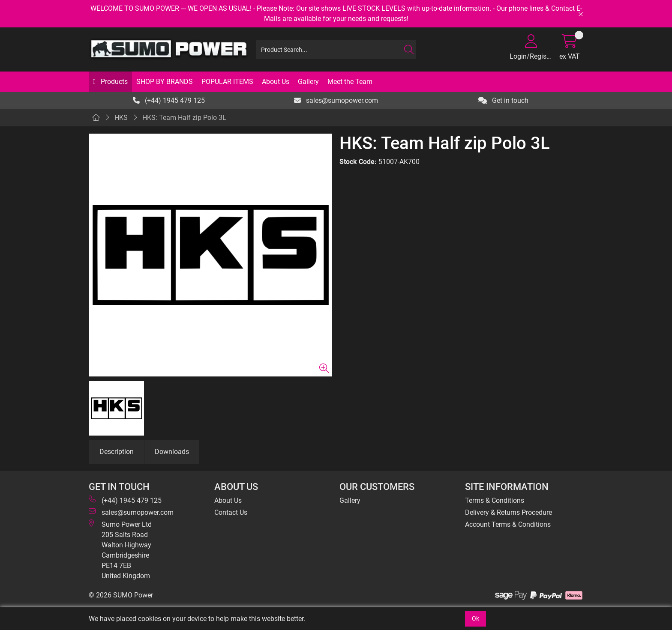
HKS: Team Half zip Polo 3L (184, 118)
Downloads (172, 452)
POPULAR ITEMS (227, 82)
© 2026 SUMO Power (121, 595)
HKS (121, 118)
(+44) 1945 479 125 (169, 100)
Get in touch (503, 100)
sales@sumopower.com (336, 100)
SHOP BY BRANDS (165, 82)
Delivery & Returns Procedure (508, 512)
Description (117, 452)
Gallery (308, 82)
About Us (276, 82)
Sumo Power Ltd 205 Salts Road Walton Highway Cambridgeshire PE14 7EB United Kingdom (120, 550)
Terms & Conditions (495, 500)
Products (113, 82)
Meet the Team (350, 82)
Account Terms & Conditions (508, 524)
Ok (475, 618)
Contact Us (231, 512)
